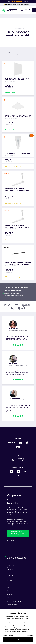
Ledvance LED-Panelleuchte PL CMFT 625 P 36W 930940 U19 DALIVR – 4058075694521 (17, 79)
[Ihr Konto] (22, 10)
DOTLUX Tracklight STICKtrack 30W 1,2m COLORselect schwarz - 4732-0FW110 (18, 263)
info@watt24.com (11, 576)
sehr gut (26, 2)
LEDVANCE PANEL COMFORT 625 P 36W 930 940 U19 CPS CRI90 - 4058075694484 (18, 116)
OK (18, 640)
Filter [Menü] (10, 53)
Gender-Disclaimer (12, 605)
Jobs (8, 587)
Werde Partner (11, 594)
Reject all (30, 637)
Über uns (9, 580)
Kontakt (9, 584)
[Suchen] (29, 10)
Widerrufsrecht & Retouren (14, 601)
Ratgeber (9, 598)
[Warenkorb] (26, 10)
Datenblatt (31, 138)
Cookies (9, 591)
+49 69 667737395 (12, 574)
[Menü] (34, 10)
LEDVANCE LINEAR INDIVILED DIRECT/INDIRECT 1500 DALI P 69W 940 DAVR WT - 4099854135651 (17, 227)
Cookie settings (8, 637)
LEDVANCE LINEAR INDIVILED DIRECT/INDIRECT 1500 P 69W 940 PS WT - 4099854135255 (18, 190)
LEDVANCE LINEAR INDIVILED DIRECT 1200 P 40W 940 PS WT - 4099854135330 (17, 153)
